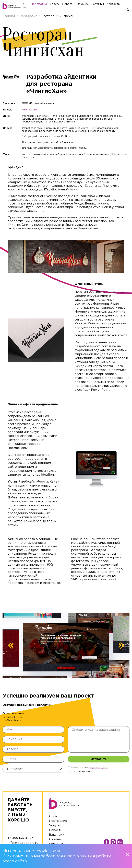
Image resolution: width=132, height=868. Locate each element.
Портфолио (42, 5)
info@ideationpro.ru (14, 722)
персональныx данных (99, 769)
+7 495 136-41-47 (13, 718)
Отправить (99, 760)
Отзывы (102, 5)
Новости (72, 5)
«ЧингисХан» (29, 111)
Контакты (117, 5)
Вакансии (87, 5)
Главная (9, 17)
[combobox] (33, 770)
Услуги (58, 5)
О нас (53, 818)
